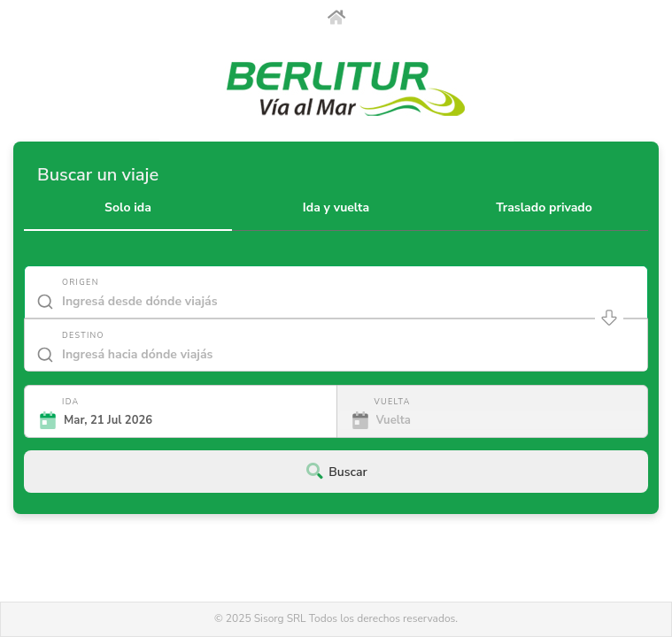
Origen (81, 282)
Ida (70, 402)
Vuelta (393, 402)
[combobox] (336, 305)
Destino (83, 335)
